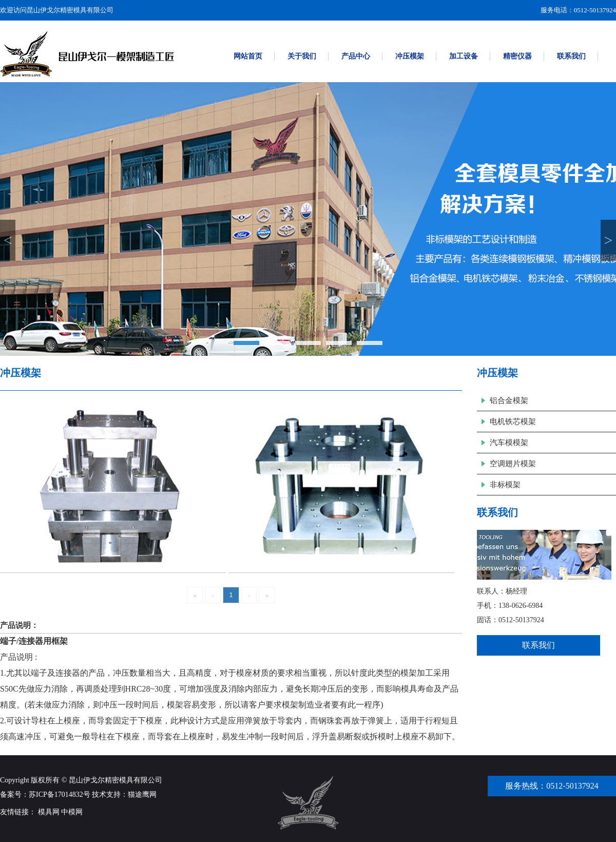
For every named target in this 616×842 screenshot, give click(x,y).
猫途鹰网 (142, 795)
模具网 (49, 812)
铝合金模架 (509, 400)
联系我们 (538, 645)
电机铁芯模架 (513, 422)
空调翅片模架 (513, 464)
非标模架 (505, 485)
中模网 (72, 812)
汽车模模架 (509, 443)
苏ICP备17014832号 (60, 795)
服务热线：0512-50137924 (552, 786)
